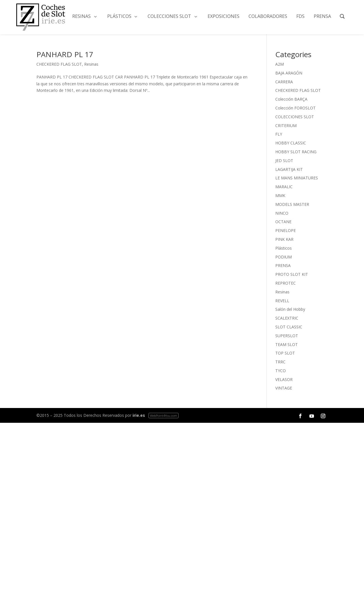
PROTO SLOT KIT (292, 274)
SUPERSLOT (287, 336)
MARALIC (284, 187)
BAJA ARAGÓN (289, 73)
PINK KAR (284, 239)
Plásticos (284, 248)
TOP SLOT (285, 353)
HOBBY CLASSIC (291, 143)
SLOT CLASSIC (289, 327)
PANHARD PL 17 (65, 54)
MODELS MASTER (292, 204)
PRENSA (283, 265)
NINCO (282, 213)
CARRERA (284, 82)
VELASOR (284, 379)
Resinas (91, 64)
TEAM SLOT (287, 344)
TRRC (280, 362)
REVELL (282, 301)
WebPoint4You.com (164, 416)
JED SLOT (284, 160)
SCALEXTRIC (287, 318)
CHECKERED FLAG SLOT (59, 64)
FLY (279, 134)
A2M (280, 64)
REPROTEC (286, 283)
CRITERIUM (286, 126)
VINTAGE (284, 388)
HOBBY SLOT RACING (296, 152)
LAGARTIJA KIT (289, 169)
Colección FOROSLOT (295, 108)
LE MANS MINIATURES (297, 178)
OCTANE (283, 222)
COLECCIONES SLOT (295, 117)
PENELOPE (286, 230)
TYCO (281, 371)
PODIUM (284, 257)
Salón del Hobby (290, 309)
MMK (280, 195)
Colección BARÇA (291, 99)
